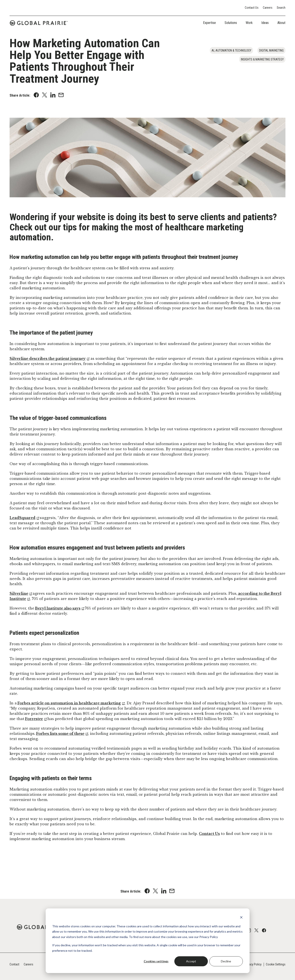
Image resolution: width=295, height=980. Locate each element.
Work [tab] (249, 23)
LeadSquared (22, 518)
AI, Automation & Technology (231, 50)
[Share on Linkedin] (53, 96)
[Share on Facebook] (36, 96)
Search (281, 8)
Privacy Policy (253, 964)
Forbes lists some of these (60, 734)
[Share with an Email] (61, 96)
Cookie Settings (276, 964)
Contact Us (252, 8)
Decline (226, 961)
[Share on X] (45, 96)
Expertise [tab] (209, 23)
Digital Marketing (271, 50)
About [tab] (281, 23)
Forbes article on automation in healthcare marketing (69, 703)
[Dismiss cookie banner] (241, 918)
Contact (14, 964)
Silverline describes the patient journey (48, 358)
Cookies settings (156, 961)
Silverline (19, 593)
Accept (191, 961)
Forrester (34, 719)
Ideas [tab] (265, 23)
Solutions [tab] (231, 23)
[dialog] (148, 941)
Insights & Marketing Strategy (262, 59)
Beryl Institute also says (58, 608)
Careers (268, 8)
